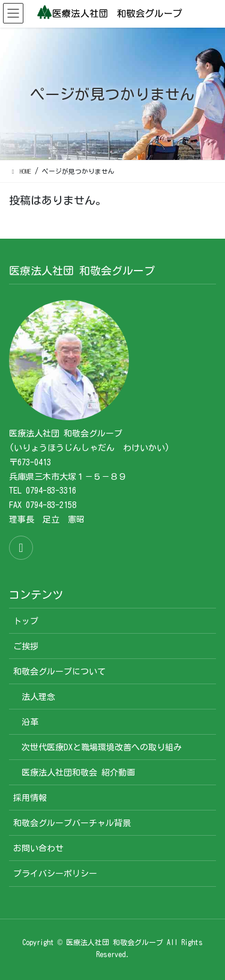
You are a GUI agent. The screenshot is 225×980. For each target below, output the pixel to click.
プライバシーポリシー (55, 874)
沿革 (30, 722)
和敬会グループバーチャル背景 (72, 823)
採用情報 (30, 798)
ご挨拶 (26, 646)
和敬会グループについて (59, 672)
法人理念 (38, 697)
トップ (26, 621)
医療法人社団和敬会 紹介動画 (78, 773)
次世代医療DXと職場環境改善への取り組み (102, 747)
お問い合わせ (38, 848)
